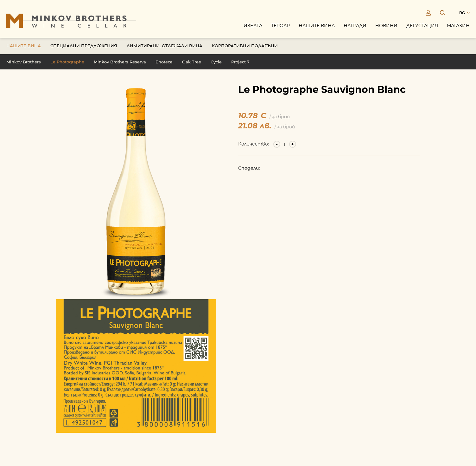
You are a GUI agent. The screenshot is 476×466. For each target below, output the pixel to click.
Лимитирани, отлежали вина (165, 47)
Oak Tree (192, 63)
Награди (355, 26)
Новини (386, 26)
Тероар (280, 26)
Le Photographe (67, 63)
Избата (253, 26)
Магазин (458, 26)
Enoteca (164, 63)
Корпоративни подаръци (245, 47)
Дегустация (422, 26)
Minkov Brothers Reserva (120, 63)
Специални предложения (84, 47)
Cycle (216, 63)
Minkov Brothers (24, 63)
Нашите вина (317, 26)
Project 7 (240, 63)
